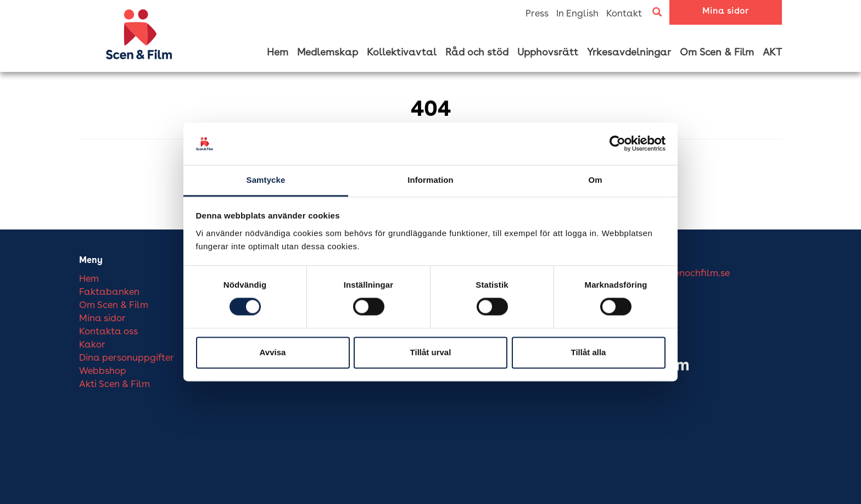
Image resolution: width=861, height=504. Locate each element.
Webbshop (103, 371)
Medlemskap (328, 53)
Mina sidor (726, 12)
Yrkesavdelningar (629, 53)
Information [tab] (431, 180)
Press (537, 14)
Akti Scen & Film (114, 385)
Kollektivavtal (402, 53)
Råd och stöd (477, 53)
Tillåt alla (589, 352)
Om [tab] (595, 180)
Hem (278, 53)
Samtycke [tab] (266, 180)
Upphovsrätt (548, 53)
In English (577, 14)
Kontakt (624, 14)
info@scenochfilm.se (685, 274)
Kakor (92, 345)
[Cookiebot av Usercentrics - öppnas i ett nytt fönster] (617, 144)
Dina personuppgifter (127, 358)
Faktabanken (109, 292)
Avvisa (273, 352)
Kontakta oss (108, 332)
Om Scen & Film (717, 53)
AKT (772, 53)
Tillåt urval (431, 352)
